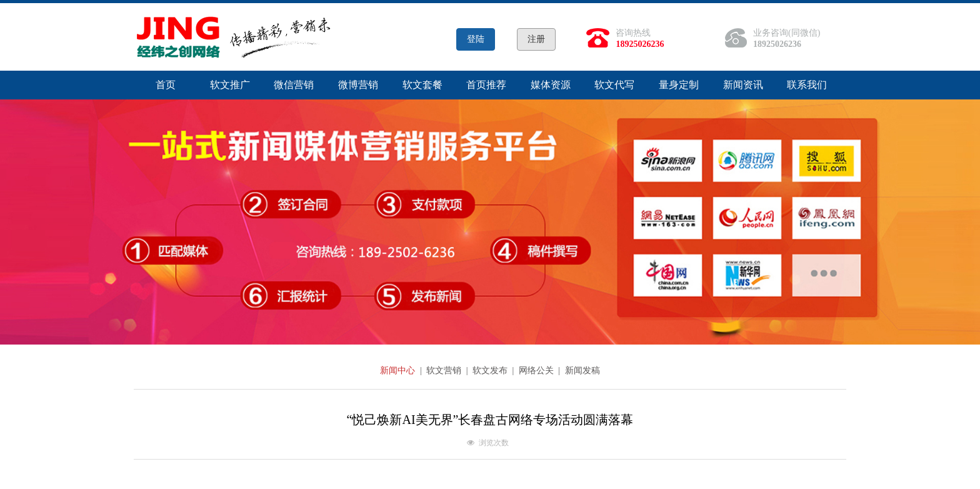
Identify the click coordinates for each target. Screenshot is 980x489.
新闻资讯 (743, 85)
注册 (536, 39)
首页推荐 (486, 85)
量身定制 (679, 85)
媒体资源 (551, 85)
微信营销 (294, 85)
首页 (166, 85)
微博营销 (358, 85)
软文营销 (445, 371)
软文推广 (230, 85)
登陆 (476, 39)
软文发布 (491, 371)
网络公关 (537, 371)
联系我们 (807, 85)
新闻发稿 (582, 371)
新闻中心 (399, 371)
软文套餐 (422, 85)
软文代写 (614, 85)
